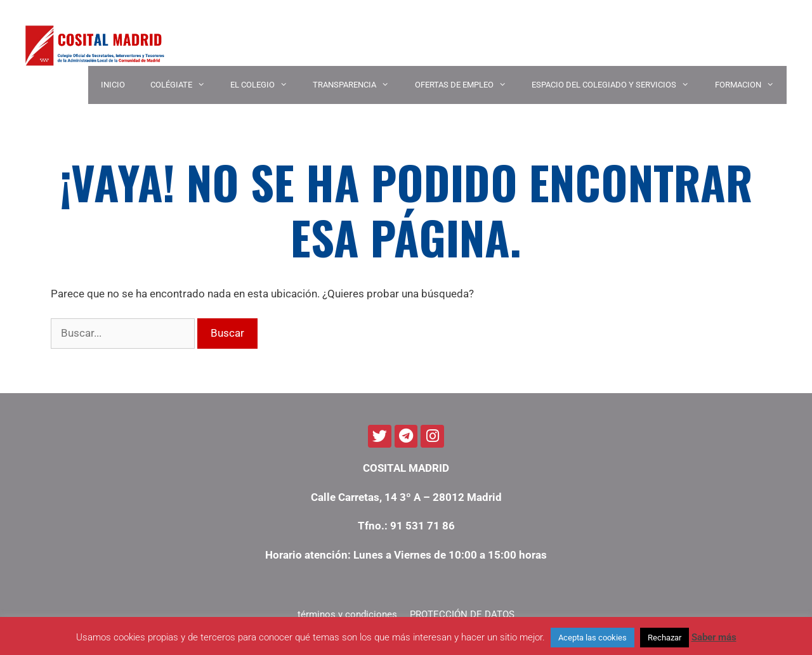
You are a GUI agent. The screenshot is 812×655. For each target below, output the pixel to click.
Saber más (714, 637)
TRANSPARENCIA (357, 85)
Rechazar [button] (665, 638)
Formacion (751, 85)
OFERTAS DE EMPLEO (467, 85)
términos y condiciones (347, 614)
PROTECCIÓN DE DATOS (462, 614)
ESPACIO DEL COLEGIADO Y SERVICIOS (617, 85)
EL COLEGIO (265, 85)
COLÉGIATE (184, 85)
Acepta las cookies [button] (593, 638)
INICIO (113, 85)
